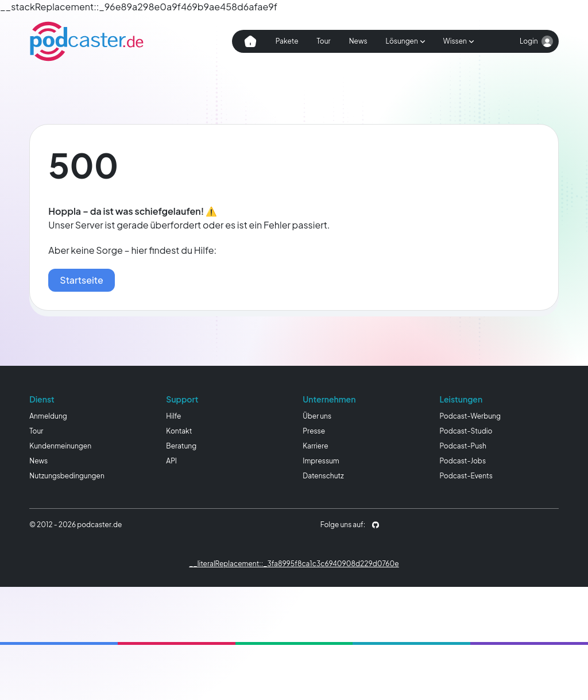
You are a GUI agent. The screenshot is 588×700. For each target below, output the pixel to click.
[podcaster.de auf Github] (376, 525)
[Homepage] (87, 41)
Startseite (81, 280)
